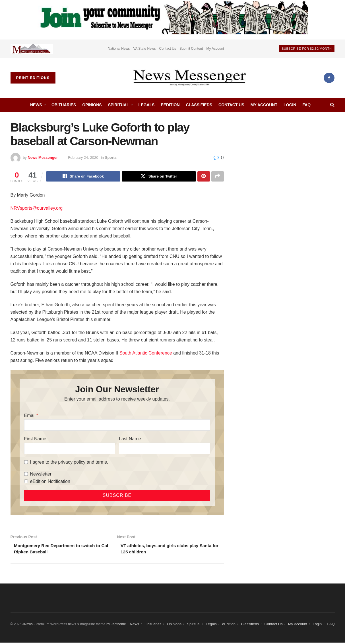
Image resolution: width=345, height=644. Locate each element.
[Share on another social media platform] (218, 177)
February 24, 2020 (83, 158)
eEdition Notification (50, 482)
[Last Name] (164, 449)
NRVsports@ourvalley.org (37, 209)
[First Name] (70, 449)
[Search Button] (332, 105)
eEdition (170, 105)
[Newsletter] (26, 475)
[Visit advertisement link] (32, 49)
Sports (111, 158)
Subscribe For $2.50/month (307, 49)
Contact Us (168, 49)
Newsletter (41, 475)
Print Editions (33, 78)
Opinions (92, 105)
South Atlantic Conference (146, 354)
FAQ (306, 105)
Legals (147, 105)
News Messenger (43, 158)
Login (290, 105)
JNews (28, 626)
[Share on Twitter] (159, 177)
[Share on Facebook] (83, 177)
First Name (35, 439)
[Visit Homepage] (189, 78)
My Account (215, 49)
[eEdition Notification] (26, 482)
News (36, 105)
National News (119, 49)
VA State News (144, 49)
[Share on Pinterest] (204, 177)
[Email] (117, 426)
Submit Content (191, 49)
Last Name (130, 439)
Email (30, 416)
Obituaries (64, 105)
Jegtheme (118, 626)
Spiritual (119, 105)
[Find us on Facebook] (329, 78)
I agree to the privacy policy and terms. (69, 463)
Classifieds (199, 105)
